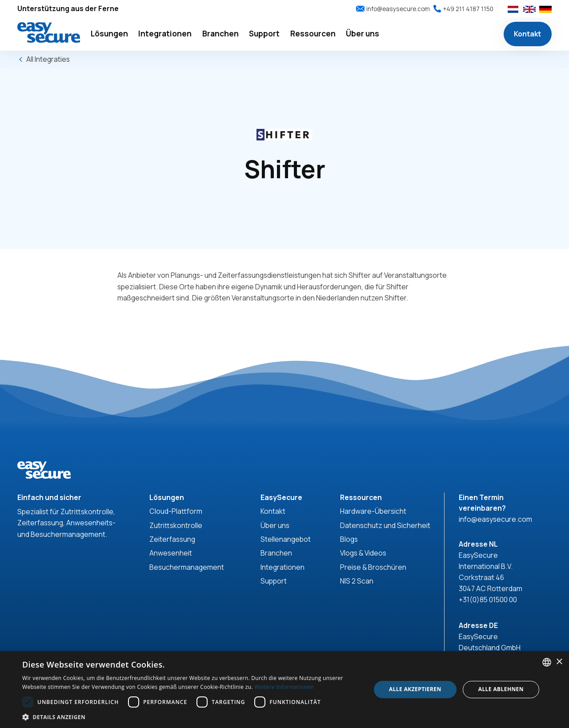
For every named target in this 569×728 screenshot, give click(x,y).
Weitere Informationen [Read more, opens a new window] (284, 687)
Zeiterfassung (172, 539)
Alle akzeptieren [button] (415, 689)
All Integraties (48, 59)
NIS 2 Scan (357, 581)
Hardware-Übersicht (373, 511)
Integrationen (282, 567)
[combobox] (547, 662)
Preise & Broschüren (373, 567)
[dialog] (284, 690)
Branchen (276, 553)
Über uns (275, 525)
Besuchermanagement (187, 567)
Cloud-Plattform (176, 511)
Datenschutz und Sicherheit (385, 525)
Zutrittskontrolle (176, 525)
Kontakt (527, 34)
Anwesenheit (171, 553)
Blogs (349, 539)
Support (274, 581)
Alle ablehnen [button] (501, 689)
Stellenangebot (286, 539)
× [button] (559, 662)
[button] (109, 34)
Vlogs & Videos (363, 553)
